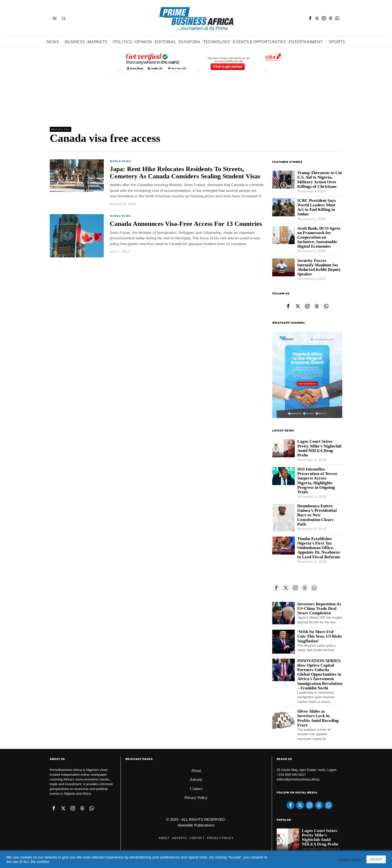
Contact (196, 789)
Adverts (196, 780)
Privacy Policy (196, 798)
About (196, 771)
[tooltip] (310, 18)
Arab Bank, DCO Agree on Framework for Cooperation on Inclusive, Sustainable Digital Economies (319, 238)
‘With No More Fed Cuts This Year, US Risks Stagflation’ (320, 636)
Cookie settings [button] (350, 859)
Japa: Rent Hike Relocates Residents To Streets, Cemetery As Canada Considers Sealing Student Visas (185, 172)
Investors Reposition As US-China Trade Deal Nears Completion (319, 609)
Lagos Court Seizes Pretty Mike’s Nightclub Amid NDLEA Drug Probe (319, 448)
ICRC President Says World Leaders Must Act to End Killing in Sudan (317, 207)
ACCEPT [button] (376, 859)
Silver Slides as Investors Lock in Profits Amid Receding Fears (318, 718)
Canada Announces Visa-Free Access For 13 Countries (186, 224)
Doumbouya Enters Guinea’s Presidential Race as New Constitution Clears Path (317, 515)
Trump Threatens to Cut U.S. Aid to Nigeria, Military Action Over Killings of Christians (320, 180)
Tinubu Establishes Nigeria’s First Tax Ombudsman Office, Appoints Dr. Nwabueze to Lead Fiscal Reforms (319, 548)
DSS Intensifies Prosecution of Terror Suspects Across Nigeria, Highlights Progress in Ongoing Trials (317, 481)
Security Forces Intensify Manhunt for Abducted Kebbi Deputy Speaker (319, 267)
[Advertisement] (141, 104)
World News (120, 161)
